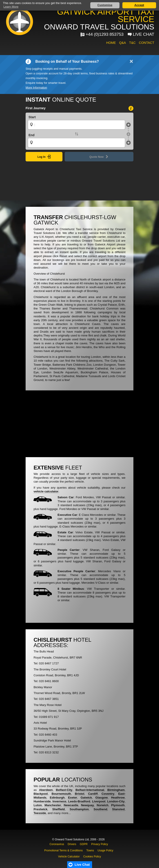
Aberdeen (46, 790)
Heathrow (118, 798)
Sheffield (59, 809)
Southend (100, 809)
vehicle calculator (46, 491)
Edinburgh (57, 798)
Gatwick (86, 798)
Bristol (79, 794)
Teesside (40, 813)
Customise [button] (105, 5)
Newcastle (71, 805)
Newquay (87, 805)
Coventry (108, 794)
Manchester (53, 805)
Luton (38, 805)
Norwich (103, 805)
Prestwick (40, 809)
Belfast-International (90, 790)
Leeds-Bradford (79, 801)
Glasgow (102, 798)
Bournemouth (61, 794)
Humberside (42, 801)
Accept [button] (139, 5)
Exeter (73, 798)
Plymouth (118, 805)
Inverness (60, 801)
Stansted (118, 809)
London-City (116, 801)
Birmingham (116, 790)
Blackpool (41, 794)
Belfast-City (64, 790)
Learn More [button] (11, 7)
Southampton (79, 809)
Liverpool (99, 801)
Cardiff (93, 794)
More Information (36, 88)
